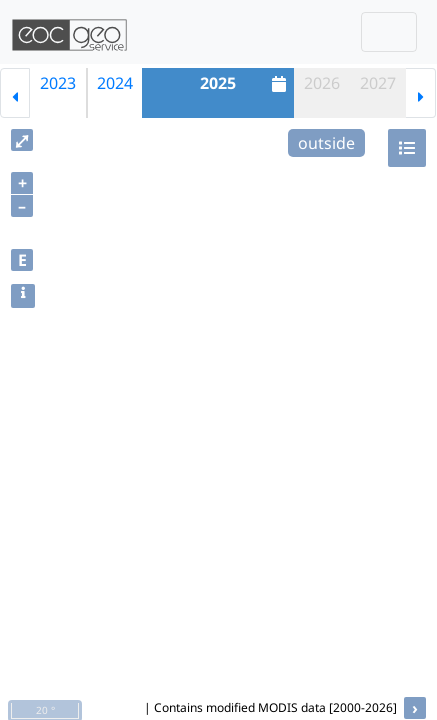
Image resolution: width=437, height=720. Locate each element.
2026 (322, 83)
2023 (58, 83)
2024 (115, 83)
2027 (378, 83)
